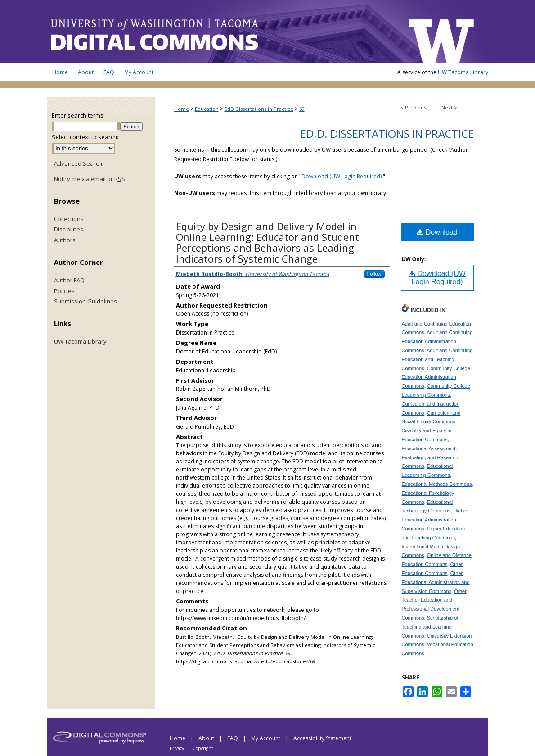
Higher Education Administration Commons (435, 520)
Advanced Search (78, 163)
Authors (65, 240)
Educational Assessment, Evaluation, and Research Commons (430, 457)
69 (302, 109)
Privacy (178, 748)
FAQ (233, 738)
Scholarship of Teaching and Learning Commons (430, 627)
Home (182, 109)
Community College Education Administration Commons (436, 377)
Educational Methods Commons (437, 484)
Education (207, 109)
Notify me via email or (90, 179)
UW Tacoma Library (463, 72)
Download (437, 232)
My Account (266, 738)
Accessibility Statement (322, 738)
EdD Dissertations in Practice (259, 109)
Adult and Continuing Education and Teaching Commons (437, 359)
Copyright (203, 748)
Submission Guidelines (85, 302)
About (207, 738)
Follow (374, 274)
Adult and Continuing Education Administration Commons (437, 341)
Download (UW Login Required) (342, 176)
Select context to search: (85, 137)
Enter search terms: (78, 115)
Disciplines (69, 230)
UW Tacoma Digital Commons (223, 32)
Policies (64, 291)
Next (447, 107)
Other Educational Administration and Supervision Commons (436, 582)
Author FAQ (69, 281)
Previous (416, 107)
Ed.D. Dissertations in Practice (387, 134)
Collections (69, 219)
